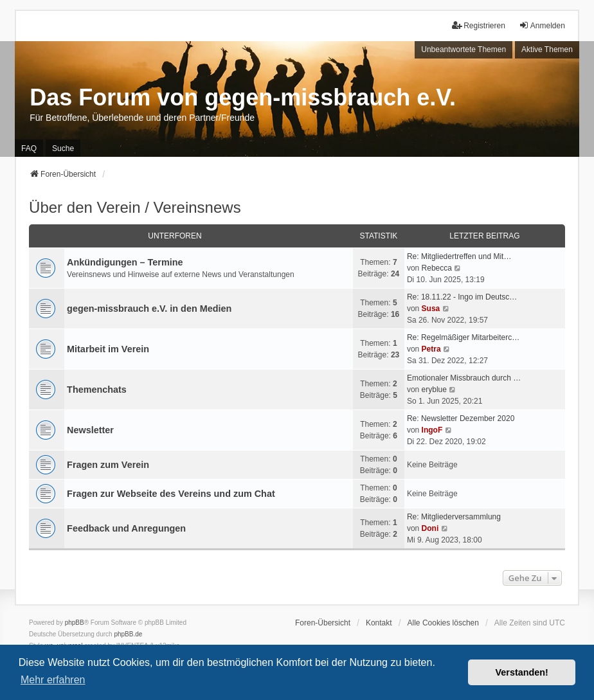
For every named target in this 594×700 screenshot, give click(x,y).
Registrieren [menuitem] (479, 25)
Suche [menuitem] (63, 148)
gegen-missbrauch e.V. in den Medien (149, 309)
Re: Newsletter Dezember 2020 (461, 418)
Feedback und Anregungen (126, 528)
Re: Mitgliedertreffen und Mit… (459, 256)
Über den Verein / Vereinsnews (135, 207)
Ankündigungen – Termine (125, 262)
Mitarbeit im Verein (108, 349)
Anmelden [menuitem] (542, 25)
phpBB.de (128, 634)
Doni (430, 528)
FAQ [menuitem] (29, 148)
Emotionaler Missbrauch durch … (464, 378)
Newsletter (90, 430)
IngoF (432, 430)
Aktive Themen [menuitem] (547, 49)
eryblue (434, 390)
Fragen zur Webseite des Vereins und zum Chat (171, 494)
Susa (431, 309)
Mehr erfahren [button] (53, 680)
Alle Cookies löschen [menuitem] (443, 623)
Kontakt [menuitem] (379, 623)
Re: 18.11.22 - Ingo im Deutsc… (462, 297)
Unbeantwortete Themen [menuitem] (464, 49)
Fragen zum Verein (108, 465)
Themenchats (97, 390)
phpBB (75, 623)
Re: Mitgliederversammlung (454, 517)
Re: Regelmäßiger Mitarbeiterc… (463, 337)
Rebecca (437, 268)
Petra (431, 349)
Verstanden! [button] (522, 672)
